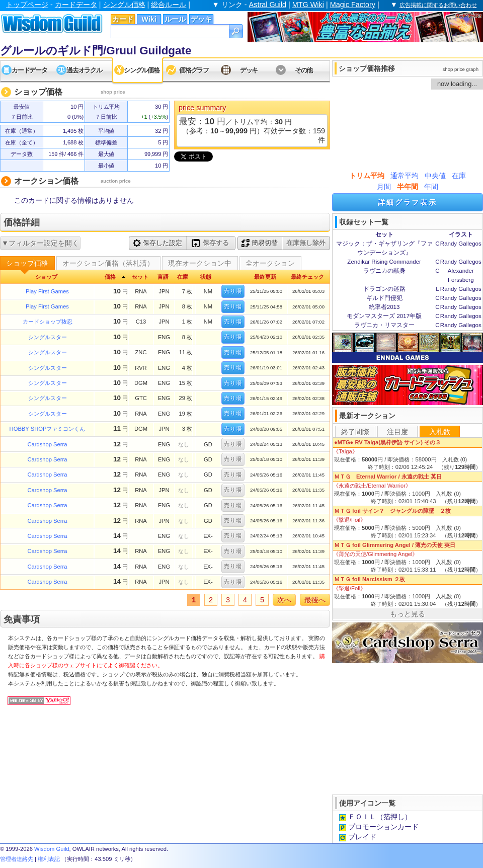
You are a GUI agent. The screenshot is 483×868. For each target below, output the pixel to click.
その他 (304, 70)
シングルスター (48, 337)
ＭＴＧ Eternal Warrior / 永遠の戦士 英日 (388, 477)
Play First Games (47, 291)
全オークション (270, 263)
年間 (431, 187)
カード (123, 19)
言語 (163, 277)
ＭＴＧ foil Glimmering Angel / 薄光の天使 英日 (395, 545)
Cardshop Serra (48, 444)
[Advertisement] (408, 728)
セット (140, 277)
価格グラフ (194, 70)
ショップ (46, 277)
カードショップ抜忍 (48, 322)
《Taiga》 (345, 451)
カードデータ (76, 5)
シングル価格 (124, 5)
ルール (175, 19)
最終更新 (265, 277)
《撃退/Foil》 (349, 520)
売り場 (233, 291)
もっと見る (408, 614)
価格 (110, 277)
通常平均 (405, 176)
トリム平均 (367, 176)
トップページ (27, 5)
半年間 (408, 187)
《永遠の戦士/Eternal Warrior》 (372, 486)
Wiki (149, 19)
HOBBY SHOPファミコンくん (48, 429)
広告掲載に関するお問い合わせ (438, 5)
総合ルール (169, 5)
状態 (206, 277)
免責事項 (22, 619)
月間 (384, 187)
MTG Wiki (308, 5)
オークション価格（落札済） (108, 263)
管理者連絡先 (17, 859)
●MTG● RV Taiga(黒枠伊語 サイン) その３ (387, 442)
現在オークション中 (200, 263)
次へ (284, 600)
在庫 (459, 176)
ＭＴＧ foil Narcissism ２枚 (370, 579)
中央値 (435, 176)
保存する (210, 243)
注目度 (397, 432)
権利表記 (49, 859)
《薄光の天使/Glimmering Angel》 (375, 554)
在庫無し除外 (306, 243)
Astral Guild (268, 5)
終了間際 (355, 432)
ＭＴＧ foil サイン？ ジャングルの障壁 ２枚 (392, 511)
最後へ (315, 600)
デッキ (201, 19)
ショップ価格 (27, 263)
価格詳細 (22, 222)
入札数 (440, 432)
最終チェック (307, 277)
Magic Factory (353, 5)
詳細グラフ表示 (408, 202)
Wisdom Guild (52, 849)
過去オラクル (84, 70)
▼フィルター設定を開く (40, 243)
